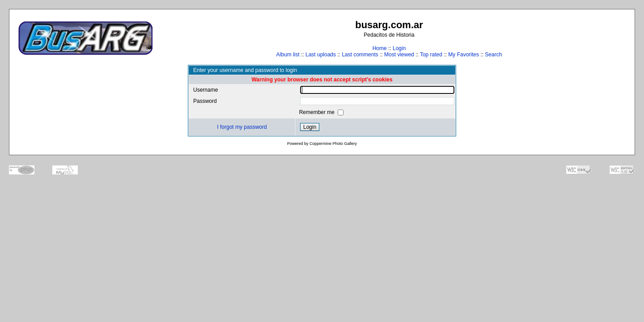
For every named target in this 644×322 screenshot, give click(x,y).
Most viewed (399, 55)
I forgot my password (242, 127)
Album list (288, 55)
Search (493, 55)
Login (399, 48)
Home (380, 48)
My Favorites (464, 55)
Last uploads (321, 55)
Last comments (360, 55)
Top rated (431, 55)
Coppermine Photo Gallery (333, 144)
